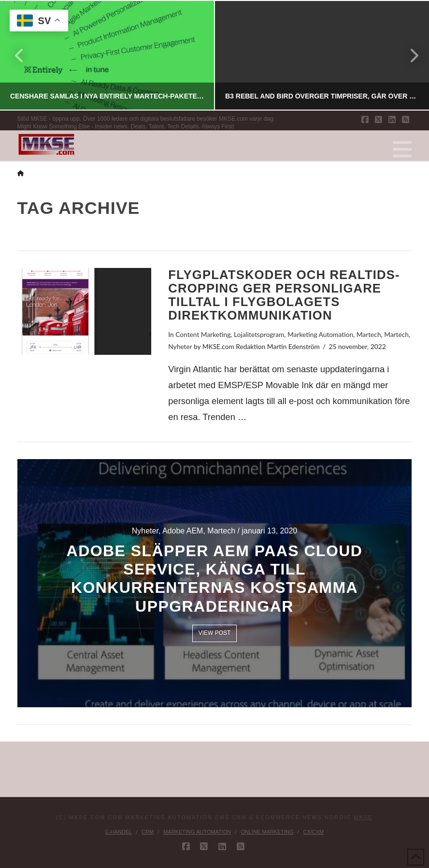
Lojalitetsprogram (259, 334)
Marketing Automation (320, 334)
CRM (148, 832)
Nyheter (180, 346)
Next (409, 55)
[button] (402, 150)
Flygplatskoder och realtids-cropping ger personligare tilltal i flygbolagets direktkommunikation (284, 295)
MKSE (364, 817)
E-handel (119, 832)
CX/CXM (313, 832)
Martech (369, 334)
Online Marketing (267, 832)
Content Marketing (203, 334)
